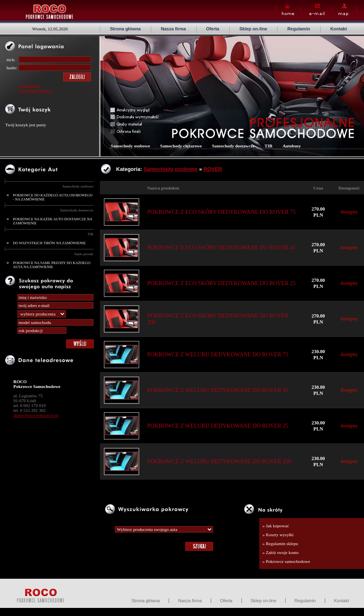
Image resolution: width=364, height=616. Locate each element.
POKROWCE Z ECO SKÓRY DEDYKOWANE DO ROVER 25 (221, 283)
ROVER (213, 169)
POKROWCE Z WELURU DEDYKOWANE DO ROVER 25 (218, 426)
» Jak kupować (276, 526)
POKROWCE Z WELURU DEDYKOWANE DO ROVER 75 (218, 355)
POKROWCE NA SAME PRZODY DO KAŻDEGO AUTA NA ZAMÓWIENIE (52, 265)
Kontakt (339, 29)
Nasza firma (174, 29)
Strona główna (125, 29)
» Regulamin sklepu (280, 544)
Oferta (213, 29)
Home (288, 10)
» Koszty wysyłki (278, 535)
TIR (91, 234)
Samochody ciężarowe (181, 146)
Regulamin (298, 29)
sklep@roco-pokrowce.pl (36, 415)
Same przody (84, 254)
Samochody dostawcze (77, 210)
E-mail (316, 10)
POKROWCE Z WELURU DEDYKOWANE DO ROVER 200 (219, 461)
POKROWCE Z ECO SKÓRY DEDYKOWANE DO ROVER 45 (221, 248)
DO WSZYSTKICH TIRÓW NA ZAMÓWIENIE (49, 243)
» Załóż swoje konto (281, 552)
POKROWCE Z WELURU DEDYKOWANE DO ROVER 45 (218, 390)
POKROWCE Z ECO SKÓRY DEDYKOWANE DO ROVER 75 (221, 212)
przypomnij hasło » (36, 90)
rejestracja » (29, 85)
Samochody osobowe (78, 186)
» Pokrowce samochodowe (286, 561)
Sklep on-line (253, 29)
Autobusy (292, 146)
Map (344, 10)
